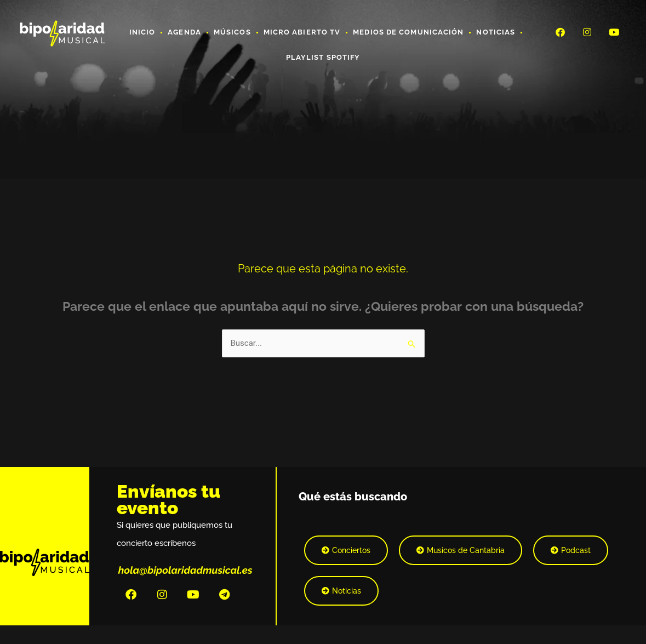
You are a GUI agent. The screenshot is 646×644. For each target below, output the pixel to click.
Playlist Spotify (323, 57)
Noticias (496, 32)
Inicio (142, 32)
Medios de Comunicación (408, 32)
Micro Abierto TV (302, 32)
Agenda (184, 32)
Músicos (232, 32)
